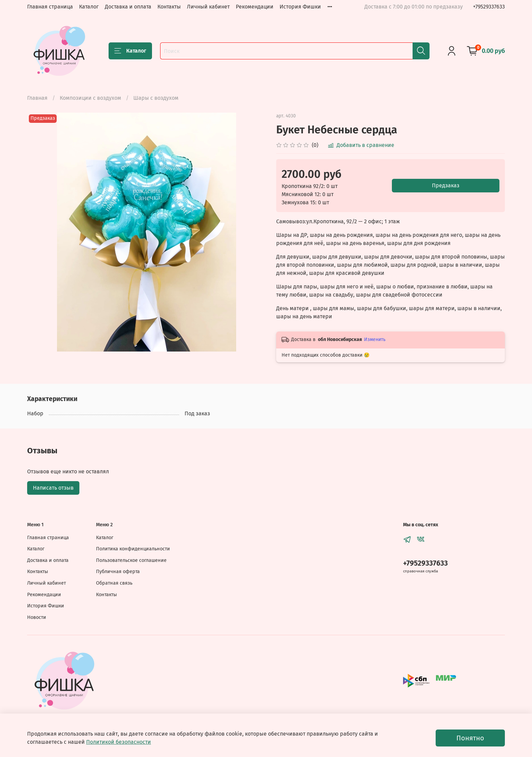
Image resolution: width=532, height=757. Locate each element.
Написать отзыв (53, 488)
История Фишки (300, 7)
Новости (37, 617)
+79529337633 (489, 7)
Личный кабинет (208, 7)
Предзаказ (446, 185)
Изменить (375, 339)
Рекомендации (255, 7)
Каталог (89, 7)
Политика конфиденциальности (133, 549)
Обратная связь (114, 583)
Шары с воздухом (156, 98)
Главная (37, 98)
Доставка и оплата (128, 7)
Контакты (169, 7)
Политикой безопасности (119, 742)
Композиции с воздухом (90, 98)
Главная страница (50, 7)
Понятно (470, 738)
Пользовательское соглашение (131, 560)
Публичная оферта (118, 572)
